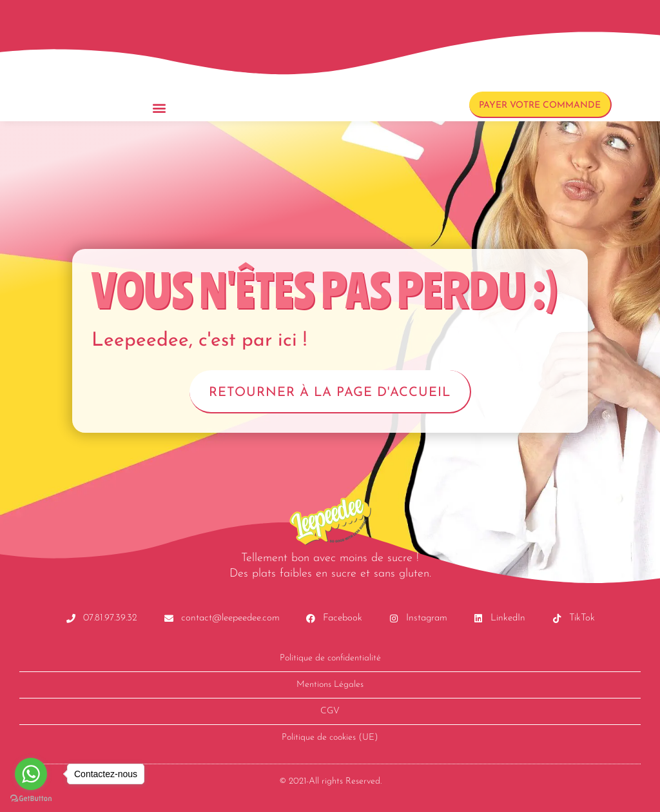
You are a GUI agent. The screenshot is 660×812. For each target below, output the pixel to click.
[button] (160, 107)
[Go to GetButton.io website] (31, 799)
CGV (330, 711)
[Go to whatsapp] (31, 774)
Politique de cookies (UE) (330, 738)
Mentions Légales (330, 685)
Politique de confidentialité (330, 658)
